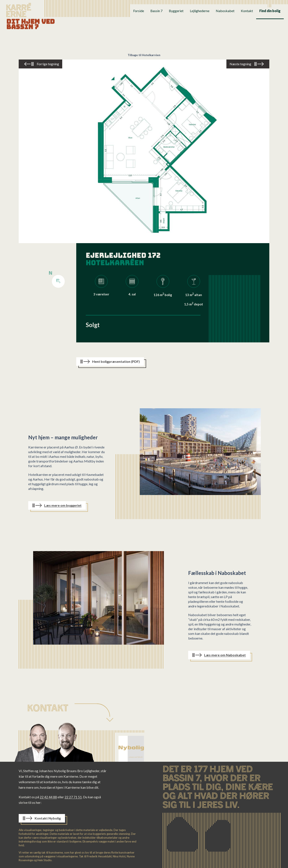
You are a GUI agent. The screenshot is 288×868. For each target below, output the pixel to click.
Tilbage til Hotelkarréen (144, 55)
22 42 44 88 (48, 797)
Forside (139, 11)
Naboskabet (225, 11)
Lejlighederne (200, 11)
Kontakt (247, 11)
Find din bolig (270, 11)
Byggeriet (176, 11)
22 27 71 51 (73, 797)
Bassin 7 (156, 11)
